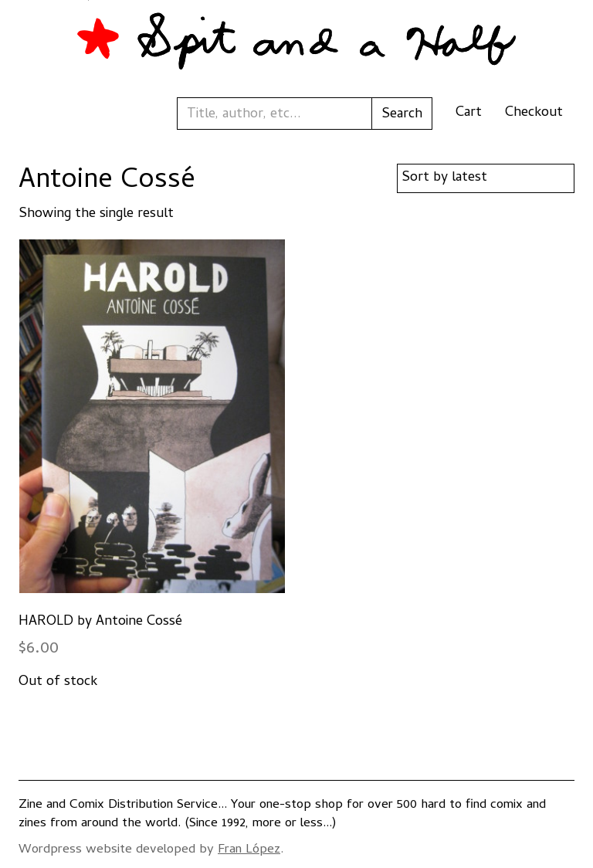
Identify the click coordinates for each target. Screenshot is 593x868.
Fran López (249, 850)
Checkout (534, 113)
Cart (469, 113)
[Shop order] (486, 178)
